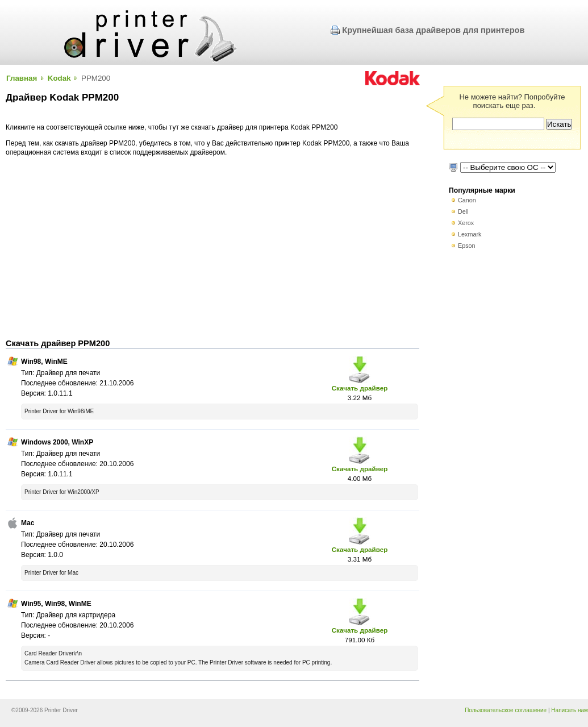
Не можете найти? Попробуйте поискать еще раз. (512, 101)
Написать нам (570, 710)
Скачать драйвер (360, 388)
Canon (467, 200)
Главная (22, 78)
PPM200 (96, 78)
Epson (467, 246)
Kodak (59, 78)
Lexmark (470, 234)
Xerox (466, 223)
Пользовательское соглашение (506, 710)
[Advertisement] (212, 248)
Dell (463, 211)
